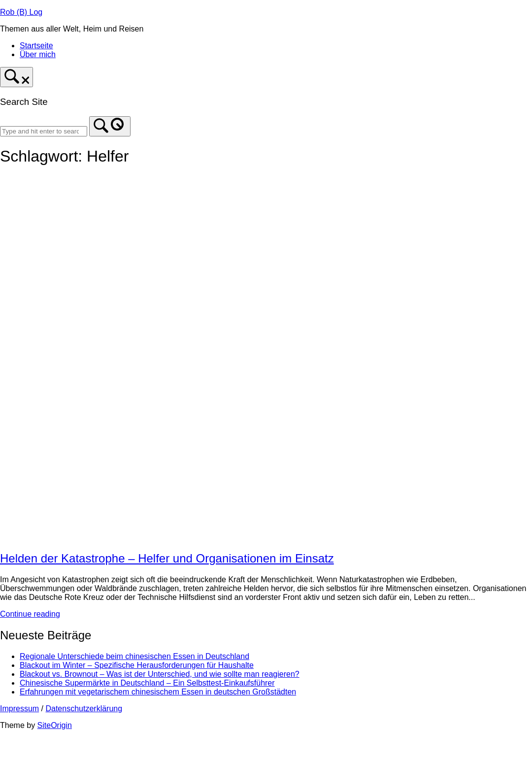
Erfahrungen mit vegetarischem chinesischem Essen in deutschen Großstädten (158, 692)
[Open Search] (17, 77)
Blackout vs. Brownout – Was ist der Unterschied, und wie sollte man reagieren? (160, 674)
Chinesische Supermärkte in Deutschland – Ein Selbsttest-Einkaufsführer (147, 683)
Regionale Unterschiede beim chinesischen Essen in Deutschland (134, 656)
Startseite (36, 46)
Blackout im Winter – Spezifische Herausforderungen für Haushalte (137, 665)
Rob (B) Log (21, 12)
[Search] (110, 126)
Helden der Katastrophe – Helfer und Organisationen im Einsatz (167, 558)
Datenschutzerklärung (84, 709)
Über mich (38, 54)
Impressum (19, 709)
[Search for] (44, 131)
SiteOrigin (55, 725)
